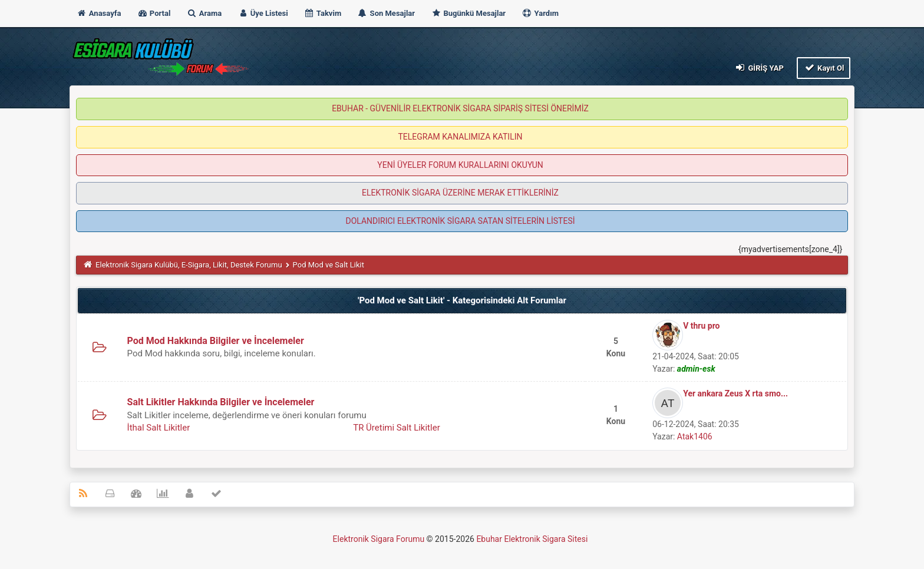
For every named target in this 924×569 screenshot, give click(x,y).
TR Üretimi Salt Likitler (397, 428)
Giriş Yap (759, 67)
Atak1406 (695, 436)
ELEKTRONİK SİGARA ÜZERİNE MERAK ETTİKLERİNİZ (460, 193)
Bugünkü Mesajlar (468, 13)
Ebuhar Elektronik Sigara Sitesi (532, 539)
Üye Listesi (263, 13)
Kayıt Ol (824, 67)
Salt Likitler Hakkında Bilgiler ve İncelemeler (221, 402)
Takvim (323, 13)
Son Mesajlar (386, 13)
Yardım (540, 13)
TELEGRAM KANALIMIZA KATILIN (461, 137)
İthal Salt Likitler (159, 428)
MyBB (591, 542)
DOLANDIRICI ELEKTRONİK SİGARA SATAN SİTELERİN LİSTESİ (460, 221)
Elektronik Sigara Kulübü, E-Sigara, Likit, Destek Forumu (189, 265)
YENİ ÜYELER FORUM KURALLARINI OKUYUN (460, 165)
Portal (154, 13)
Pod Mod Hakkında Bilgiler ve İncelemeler (216, 341)
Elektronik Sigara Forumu (379, 539)
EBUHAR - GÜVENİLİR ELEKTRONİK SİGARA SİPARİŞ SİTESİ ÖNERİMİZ (460, 108)
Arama (204, 13)
